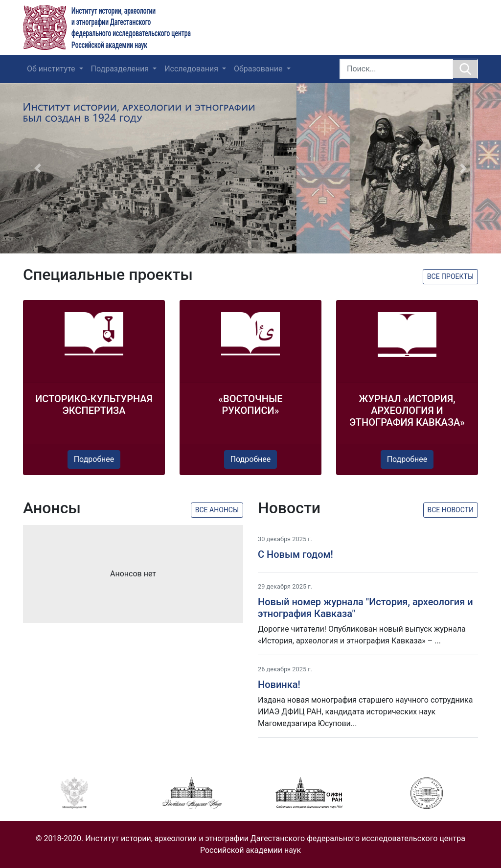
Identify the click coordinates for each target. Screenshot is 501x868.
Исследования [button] (192, 69)
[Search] (397, 69)
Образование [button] (259, 69)
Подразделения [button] (121, 69)
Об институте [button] (52, 69)
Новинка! (279, 685)
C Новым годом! (296, 554)
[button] (38, 168)
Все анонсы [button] (217, 510)
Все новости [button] (451, 510)
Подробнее (94, 459)
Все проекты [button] (450, 276)
